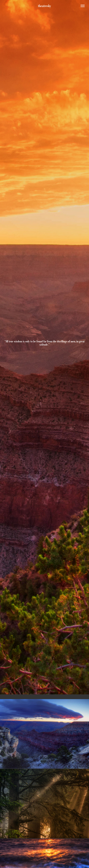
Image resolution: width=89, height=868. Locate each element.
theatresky (44, 6)
